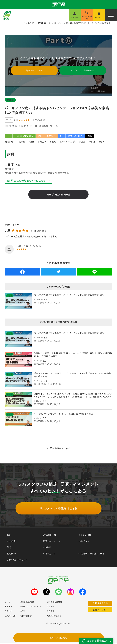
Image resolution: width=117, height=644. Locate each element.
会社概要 (51, 608)
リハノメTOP (10, 617)
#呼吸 (92, 143)
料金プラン (84, 543)
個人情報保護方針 (55, 603)
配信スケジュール (51, 543)
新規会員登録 (100, 605)
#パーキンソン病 (68, 143)
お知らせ (47, 549)
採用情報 (51, 612)
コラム (23, 612)
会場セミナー (10, 612)
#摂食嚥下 (10, 143)
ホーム (7, 603)
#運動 (82, 143)
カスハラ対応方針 (54, 617)
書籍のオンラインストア (31, 608)
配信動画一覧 (49, 536)
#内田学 (42, 143)
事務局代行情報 (27, 603)
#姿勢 (31, 143)
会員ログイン (100, 611)
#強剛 (53, 143)
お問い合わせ (49, 555)
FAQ (9, 549)
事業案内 (9, 608)
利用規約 (11, 555)
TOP (9, 536)
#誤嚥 (22, 143)
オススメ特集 (85, 536)
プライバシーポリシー (17, 561)
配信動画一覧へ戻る (58, 450)
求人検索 (11, 543)
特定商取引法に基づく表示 (92, 555)
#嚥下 (102, 143)
